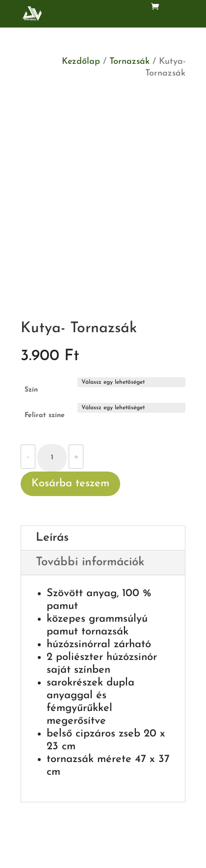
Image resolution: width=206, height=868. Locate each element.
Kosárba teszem (70, 484)
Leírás (52, 538)
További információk (90, 562)
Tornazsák (129, 62)
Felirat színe (45, 415)
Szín (31, 390)
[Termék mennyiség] (52, 458)
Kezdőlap (81, 62)
